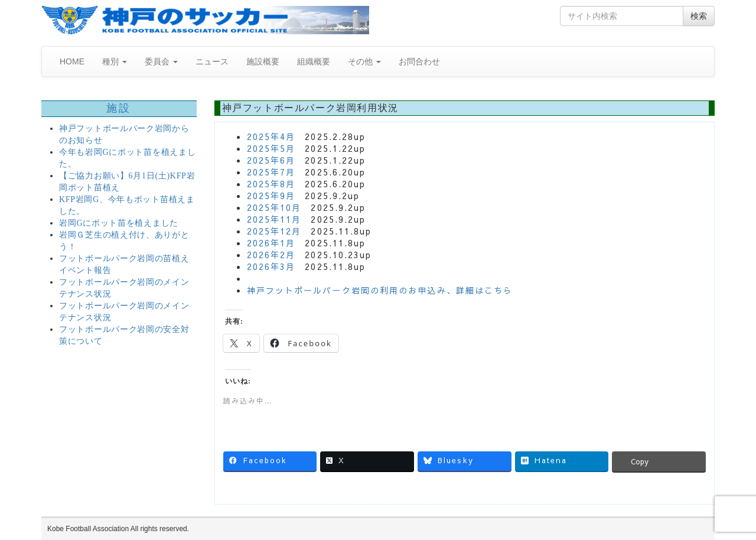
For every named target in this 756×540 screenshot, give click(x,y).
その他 (364, 61)
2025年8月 (271, 184)
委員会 (161, 61)
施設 (119, 108)
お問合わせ (419, 61)
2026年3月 (271, 266)
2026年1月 (271, 243)
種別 (115, 61)
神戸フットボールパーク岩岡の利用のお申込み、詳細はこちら (380, 290)
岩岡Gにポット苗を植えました (119, 223)
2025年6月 (271, 160)
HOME (72, 61)
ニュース (212, 61)
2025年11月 (274, 219)
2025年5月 (271, 148)
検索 (699, 16)
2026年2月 (271, 255)
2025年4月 (271, 136)
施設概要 (263, 61)
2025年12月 (274, 231)
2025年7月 (271, 172)
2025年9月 (271, 196)
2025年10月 (274, 207)
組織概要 (314, 61)
